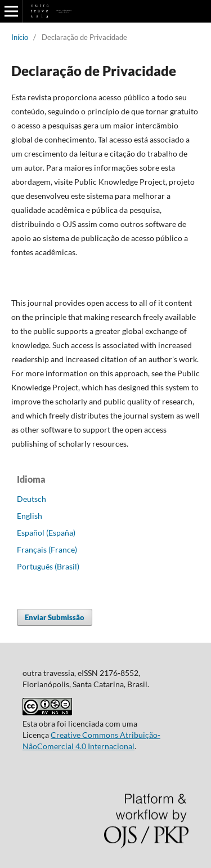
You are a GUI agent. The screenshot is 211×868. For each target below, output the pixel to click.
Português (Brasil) (48, 566)
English (30, 516)
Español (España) (46, 533)
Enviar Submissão (55, 617)
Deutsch (32, 499)
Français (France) (47, 549)
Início (20, 37)
